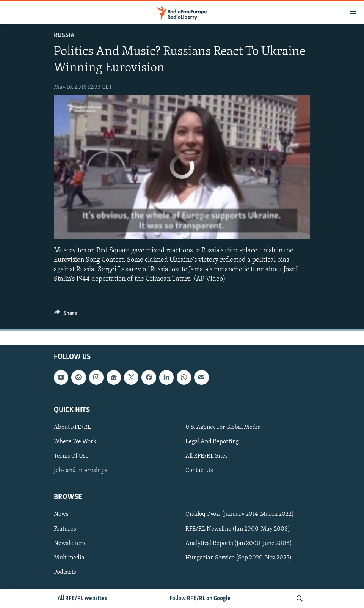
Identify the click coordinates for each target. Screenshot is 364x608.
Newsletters (70, 543)
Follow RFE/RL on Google (200, 599)
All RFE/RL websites (82, 599)
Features (65, 529)
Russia (64, 35)
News (61, 515)
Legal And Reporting (212, 442)
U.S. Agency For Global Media (223, 427)
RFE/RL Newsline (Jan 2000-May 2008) (238, 529)
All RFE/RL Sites (207, 456)
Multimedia (69, 558)
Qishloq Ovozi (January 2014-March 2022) (240, 515)
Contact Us (199, 471)
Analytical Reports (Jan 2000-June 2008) (239, 543)
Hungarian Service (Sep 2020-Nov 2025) (238, 558)
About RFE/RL (72, 427)
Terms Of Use (71, 456)
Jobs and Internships (81, 471)
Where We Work (75, 442)
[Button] (66, 315)
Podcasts (65, 572)
